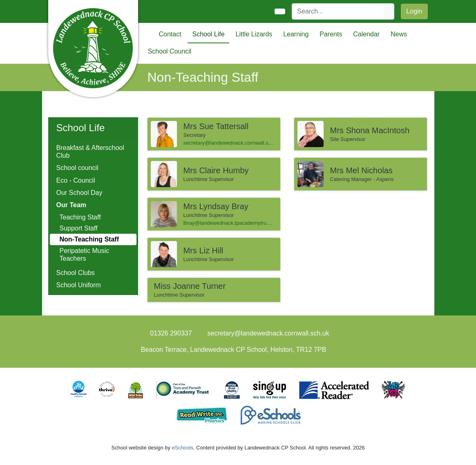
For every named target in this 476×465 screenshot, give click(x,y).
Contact (170, 34)
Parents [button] (331, 34)
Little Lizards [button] (254, 34)
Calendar (366, 34)
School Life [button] (208, 34)
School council (77, 168)
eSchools (182, 448)
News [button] (399, 34)
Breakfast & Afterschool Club (90, 152)
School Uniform (79, 285)
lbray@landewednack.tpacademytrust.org (232, 223)
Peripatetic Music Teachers (85, 255)
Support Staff (79, 228)
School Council (170, 51)
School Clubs (76, 273)
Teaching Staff (80, 217)
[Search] (338, 11)
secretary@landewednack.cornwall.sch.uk (232, 143)
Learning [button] (296, 34)
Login (414, 11)
